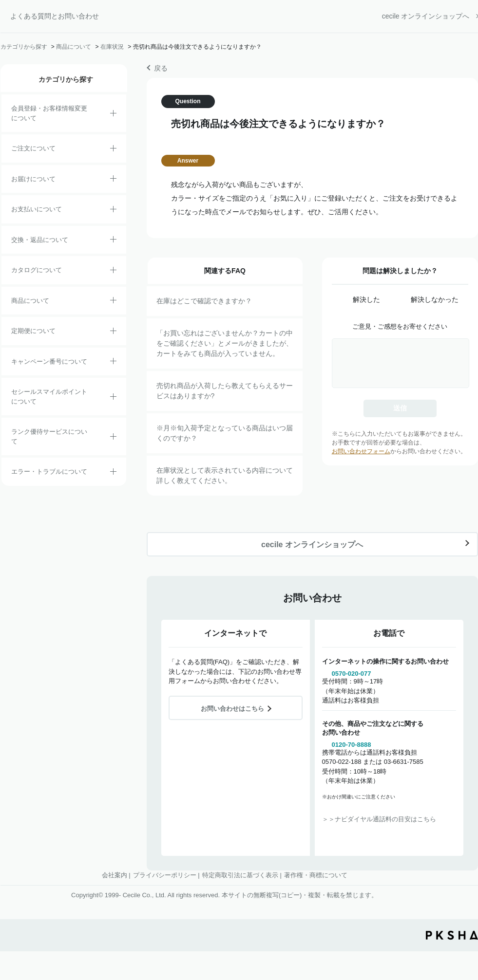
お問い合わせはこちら (232, 709)
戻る (161, 68)
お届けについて (33, 179)
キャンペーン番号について (49, 361)
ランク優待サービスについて (49, 436)
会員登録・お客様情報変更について (49, 113)
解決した (366, 299)
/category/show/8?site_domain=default (113, 180)
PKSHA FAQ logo (452, 935)
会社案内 (115, 875)
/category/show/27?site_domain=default (113, 363)
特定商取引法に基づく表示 (240, 875)
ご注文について (33, 148)
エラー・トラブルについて (49, 472)
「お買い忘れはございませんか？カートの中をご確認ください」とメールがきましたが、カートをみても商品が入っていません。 (225, 343)
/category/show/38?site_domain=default (113, 333)
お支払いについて (37, 209)
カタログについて (37, 270)
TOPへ (463, 890)
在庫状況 (112, 47)
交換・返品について (40, 240)
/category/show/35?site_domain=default (113, 272)
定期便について (33, 331)
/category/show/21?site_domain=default (113, 115)
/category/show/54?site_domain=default (113, 438)
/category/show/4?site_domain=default (113, 302)
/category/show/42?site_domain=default (113, 398)
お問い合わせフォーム (361, 451)
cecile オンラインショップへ (426, 16)
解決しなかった (435, 299)
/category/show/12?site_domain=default (113, 241)
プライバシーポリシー (165, 875)
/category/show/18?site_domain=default (113, 211)
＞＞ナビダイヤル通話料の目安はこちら (379, 819)
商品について (74, 47)
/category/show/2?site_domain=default (113, 150)
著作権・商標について (316, 875)
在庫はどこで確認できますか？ (204, 301)
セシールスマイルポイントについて (49, 397)
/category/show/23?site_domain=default (113, 473)
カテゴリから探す (24, 47)
